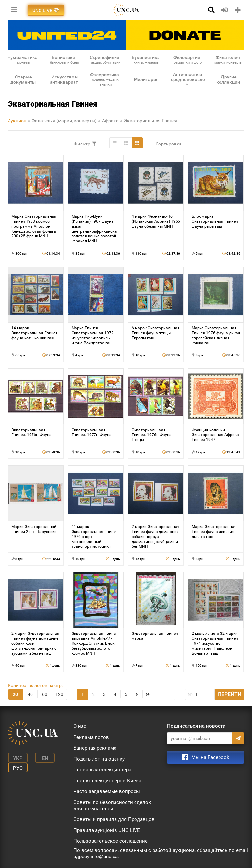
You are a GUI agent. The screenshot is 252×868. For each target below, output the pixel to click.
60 (45, 694)
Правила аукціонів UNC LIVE (107, 830)
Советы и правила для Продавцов (114, 819)
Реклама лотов (91, 737)
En (45, 758)
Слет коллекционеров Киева (107, 781)
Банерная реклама (95, 748)
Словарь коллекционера (102, 770)
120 (59, 694)
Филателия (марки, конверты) (64, 121)
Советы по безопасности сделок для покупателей (112, 805)
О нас (80, 726)
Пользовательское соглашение (111, 841)
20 (15, 694)
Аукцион (17, 121)
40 (30, 694)
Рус (18, 768)
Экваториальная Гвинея (151, 121)
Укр (18, 758)
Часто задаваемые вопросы (107, 791)
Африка (110, 121)
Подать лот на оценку (99, 759)
